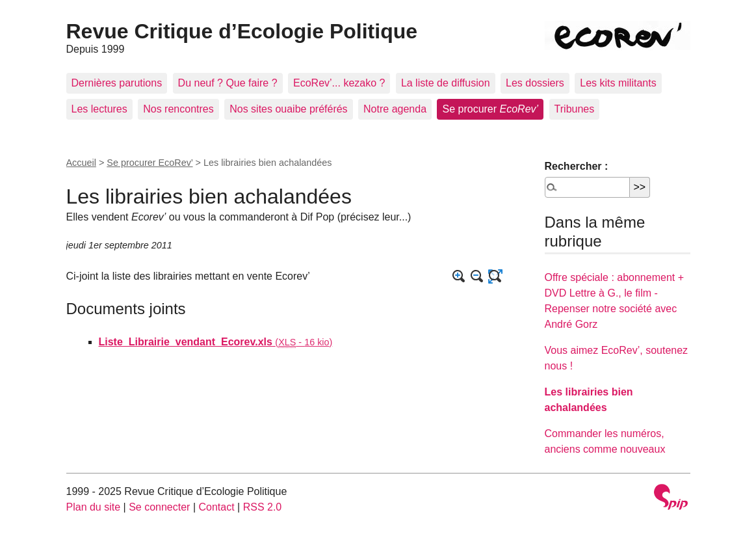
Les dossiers (535, 83)
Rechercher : (577, 166)
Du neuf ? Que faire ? (228, 83)
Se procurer (490, 109)
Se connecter (159, 507)
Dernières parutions (117, 83)
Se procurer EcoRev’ (150, 163)
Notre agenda (395, 109)
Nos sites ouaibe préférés (288, 109)
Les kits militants (618, 83)
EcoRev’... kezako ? (339, 83)
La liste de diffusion (446, 83)
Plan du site (94, 507)
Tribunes (575, 109)
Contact (216, 507)
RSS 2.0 (263, 507)
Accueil (81, 163)
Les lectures (99, 109)
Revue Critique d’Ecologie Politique (242, 31)
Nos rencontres (178, 109)
